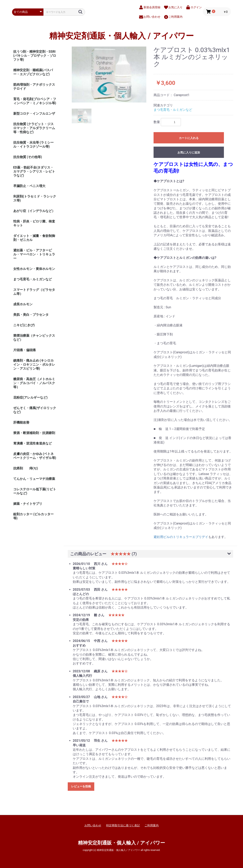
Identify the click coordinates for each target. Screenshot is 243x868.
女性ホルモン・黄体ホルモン (34, 269)
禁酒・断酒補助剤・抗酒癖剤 (34, 433)
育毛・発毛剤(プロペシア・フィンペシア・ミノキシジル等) (35, 101)
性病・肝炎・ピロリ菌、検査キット (34, 223)
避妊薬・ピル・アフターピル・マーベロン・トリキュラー (34, 254)
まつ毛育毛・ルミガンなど (33, 279)
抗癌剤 (18, 468)
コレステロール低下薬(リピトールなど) (35, 491)
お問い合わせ (93, 825)
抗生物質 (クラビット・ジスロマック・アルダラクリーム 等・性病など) (34, 128)
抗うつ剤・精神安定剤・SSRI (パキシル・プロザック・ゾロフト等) (35, 56)
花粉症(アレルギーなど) (30, 397)
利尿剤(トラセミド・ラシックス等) (35, 198)
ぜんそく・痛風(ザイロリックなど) (35, 410)
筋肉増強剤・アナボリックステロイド (34, 87)
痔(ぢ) (34, 468)
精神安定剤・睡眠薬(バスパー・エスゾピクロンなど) (33, 72)
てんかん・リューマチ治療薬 (34, 479)
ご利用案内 (152, 825)
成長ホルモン (23, 304)
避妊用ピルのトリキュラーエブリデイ (181, 537)
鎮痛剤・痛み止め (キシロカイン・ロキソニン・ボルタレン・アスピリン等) (34, 365)
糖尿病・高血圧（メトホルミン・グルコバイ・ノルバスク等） (34, 383)
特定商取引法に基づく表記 (123, 825)
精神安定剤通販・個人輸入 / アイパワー (121, 36)
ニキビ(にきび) (24, 325)
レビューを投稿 (81, 786)
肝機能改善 (21, 422)
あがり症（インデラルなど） (34, 211)
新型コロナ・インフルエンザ (34, 114)
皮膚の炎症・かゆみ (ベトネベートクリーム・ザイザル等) (35, 456)
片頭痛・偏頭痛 (25, 350)
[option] (109, 75)
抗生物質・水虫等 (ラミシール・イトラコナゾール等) (34, 144)
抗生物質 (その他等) (28, 157)
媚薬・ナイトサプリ (28, 504)
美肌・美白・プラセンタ (31, 315)
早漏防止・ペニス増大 (29, 186)
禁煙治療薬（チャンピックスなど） (34, 338)
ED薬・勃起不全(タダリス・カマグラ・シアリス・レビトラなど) (34, 171)
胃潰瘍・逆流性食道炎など (33, 443)
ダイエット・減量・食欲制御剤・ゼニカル (34, 238)
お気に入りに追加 (189, 152)
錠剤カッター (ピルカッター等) (34, 516)
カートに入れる (189, 138)
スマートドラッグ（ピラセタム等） (34, 292)
